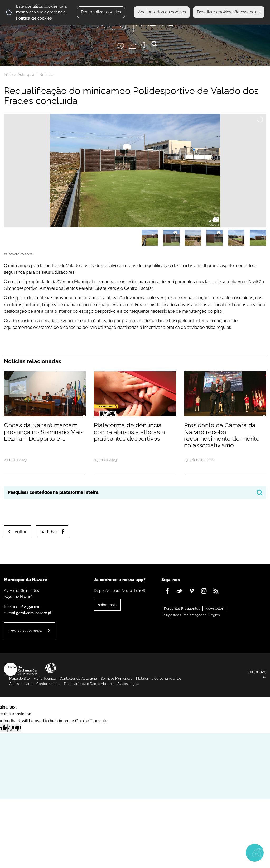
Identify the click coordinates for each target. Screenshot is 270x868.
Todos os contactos (26, 631)
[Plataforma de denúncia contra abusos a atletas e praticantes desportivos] (135, 422)
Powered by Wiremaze (257, 675)
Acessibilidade (51, 668)
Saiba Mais (107, 605)
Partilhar (49, 532)
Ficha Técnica (45, 678)
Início (8, 75)
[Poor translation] (15, 728)
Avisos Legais (128, 684)
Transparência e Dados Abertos (88, 684)
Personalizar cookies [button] (101, 12)
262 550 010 (30, 607)
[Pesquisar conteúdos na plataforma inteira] (259, 492)
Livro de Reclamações (21, 669)
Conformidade (48, 684)
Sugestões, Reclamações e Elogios (192, 615)
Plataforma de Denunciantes (159, 678)
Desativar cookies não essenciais (229, 12)
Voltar (21, 532)
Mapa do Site (20, 678)
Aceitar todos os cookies (162, 12)
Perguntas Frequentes (182, 608)
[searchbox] (135, 492)
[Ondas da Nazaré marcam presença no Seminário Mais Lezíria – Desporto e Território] (45, 422)
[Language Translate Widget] (147, 47)
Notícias (46, 75)
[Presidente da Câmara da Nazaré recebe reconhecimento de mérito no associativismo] (225, 422)
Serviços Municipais (116, 678)
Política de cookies (34, 18)
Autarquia (26, 75)
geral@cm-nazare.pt (34, 613)
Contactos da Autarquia (78, 678)
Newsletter (214, 608)
